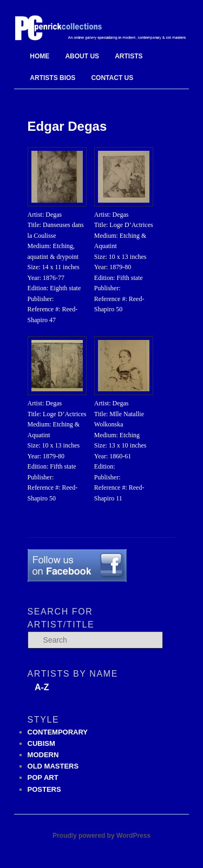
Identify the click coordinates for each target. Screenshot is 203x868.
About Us (82, 56)
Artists (129, 56)
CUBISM (41, 743)
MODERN (43, 755)
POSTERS (44, 789)
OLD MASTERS (53, 766)
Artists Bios (53, 78)
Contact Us (112, 78)
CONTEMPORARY (58, 732)
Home (40, 56)
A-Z (42, 687)
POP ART (43, 777)
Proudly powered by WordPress (101, 836)
